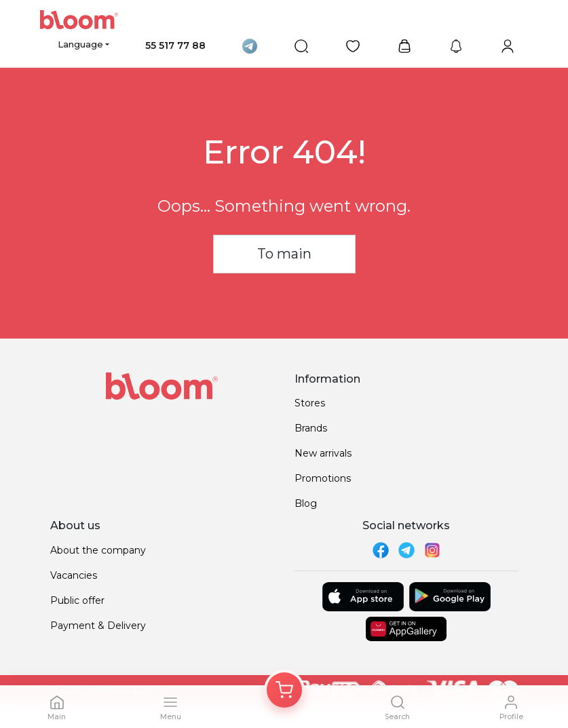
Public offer (77, 600)
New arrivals (323, 453)
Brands (311, 428)
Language (80, 44)
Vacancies (74, 575)
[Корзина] (284, 690)
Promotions (323, 478)
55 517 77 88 (175, 45)
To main (284, 254)
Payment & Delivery (98, 626)
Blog (306, 503)
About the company (98, 550)
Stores (310, 403)
